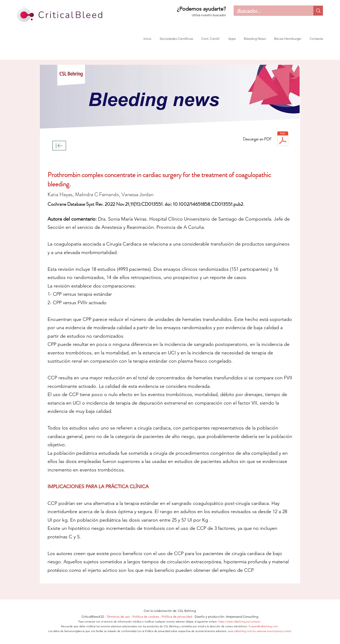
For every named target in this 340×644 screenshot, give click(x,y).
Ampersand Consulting (242, 617)
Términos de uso (118, 617)
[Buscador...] (270, 11)
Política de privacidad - (178, 617)
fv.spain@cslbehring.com (263, 626)
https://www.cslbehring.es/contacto (240, 622)
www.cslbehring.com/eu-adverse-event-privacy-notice (260, 631)
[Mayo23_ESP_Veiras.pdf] (283, 139)
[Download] (59, 146)
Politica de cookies (146, 617)
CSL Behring (187, 611)
